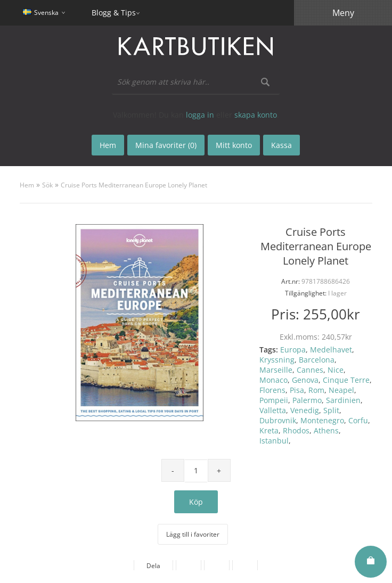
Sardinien (343, 400)
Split (331, 410)
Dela (153, 566)
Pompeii (274, 400)
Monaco (273, 380)
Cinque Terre (346, 380)
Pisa (297, 390)
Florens (272, 390)
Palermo (307, 400)
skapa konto (256, 115)
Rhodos (296, 430)
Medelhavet (331, 350)
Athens (326, 430)
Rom (316, 390)
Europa (293, 350)
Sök (47, 185)
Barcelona (317, 360)
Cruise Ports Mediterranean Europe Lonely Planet (134, 185)
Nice (336, 370)
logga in (200, 115)
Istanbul (274, 441)
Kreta (269, 430)
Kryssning (277, 360)
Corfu (358, 420)
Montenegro (322, 420)
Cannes (310, 370)
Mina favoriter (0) (166, 145)
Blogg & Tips (114, 13)
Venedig (305, 410)
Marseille (276, 370)
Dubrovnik (278, 420)
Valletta (273, 410)
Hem (27, 185)
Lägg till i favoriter (193, 534)
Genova (305, 380)
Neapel (341, 390)
